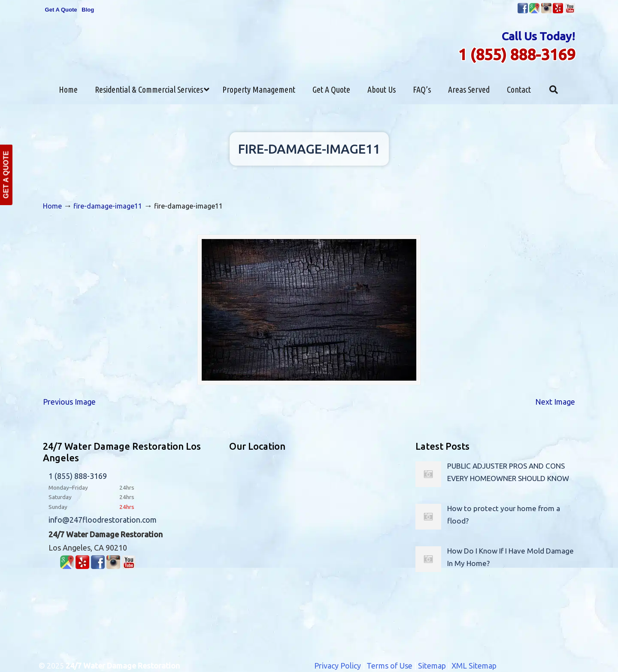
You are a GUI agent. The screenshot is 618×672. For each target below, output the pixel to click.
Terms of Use (389, 666)
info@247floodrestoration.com (103, 520)
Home (52, 206)
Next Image (555, 402)
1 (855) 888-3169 (517, 54)
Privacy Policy (338, 666)
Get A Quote (61, 10)
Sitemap (432, 666)
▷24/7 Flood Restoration (309, 39)
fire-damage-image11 (108, 206)
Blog (88, 10)
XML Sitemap (474, 666)
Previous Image (69, 402)
